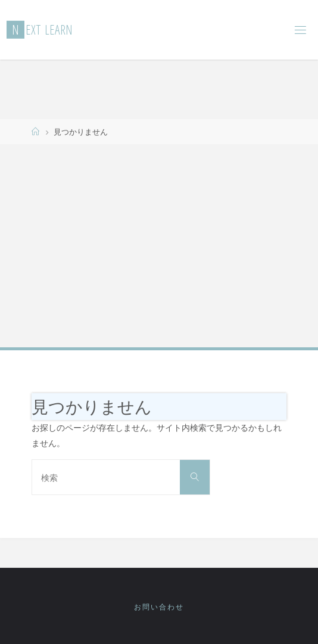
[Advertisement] (159, 245)
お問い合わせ (159, 607)
